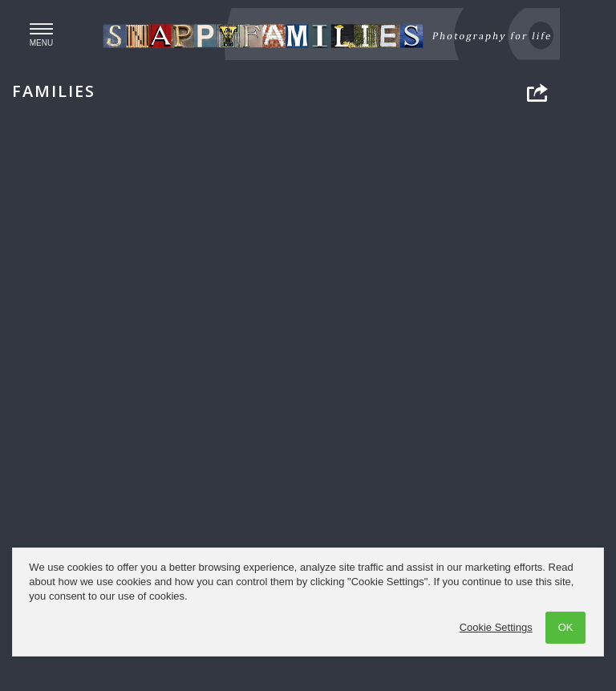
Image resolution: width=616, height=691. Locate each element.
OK (566, 627)
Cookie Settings (496, 627)
